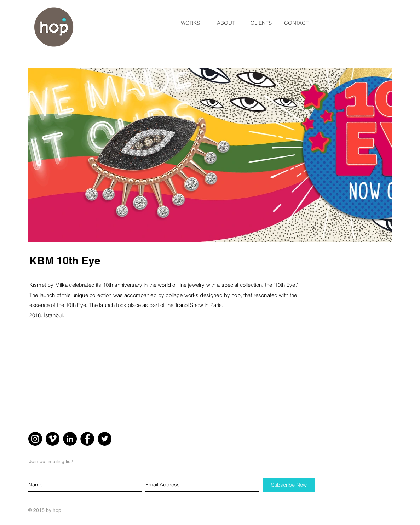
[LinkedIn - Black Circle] (70, 439)
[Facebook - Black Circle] (87, 439)
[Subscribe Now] (289, 485)
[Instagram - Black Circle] (35, 439)
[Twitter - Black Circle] (105, 439)
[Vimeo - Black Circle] (53, 439)
